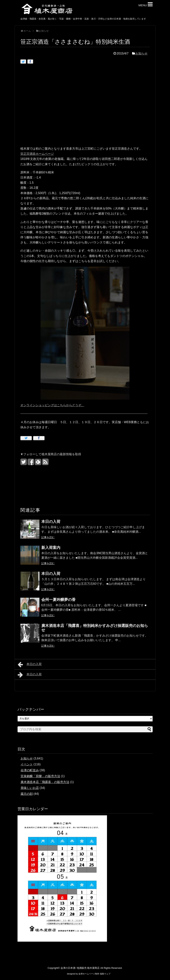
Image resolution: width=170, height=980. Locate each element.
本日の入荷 (51, 522)
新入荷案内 (51, 548)
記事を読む (48, 537)
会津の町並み (30, 770)
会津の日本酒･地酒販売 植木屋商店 (80, 968)
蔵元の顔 (27, 794)
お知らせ (141, 53)
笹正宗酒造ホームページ (37, 154)
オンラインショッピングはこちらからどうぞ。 (52, 405)
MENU (145, 4)
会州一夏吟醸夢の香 (58, 600)
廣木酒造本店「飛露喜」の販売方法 (45, 782)
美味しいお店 (30, 788)
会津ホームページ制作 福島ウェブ (94, 974)
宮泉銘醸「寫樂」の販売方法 (40, 776)
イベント (27, 764)
